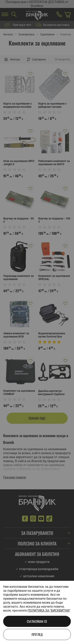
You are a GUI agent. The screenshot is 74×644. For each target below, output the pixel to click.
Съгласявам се (37, 621)
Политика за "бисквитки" (49, 611)
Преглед (37, 634)
